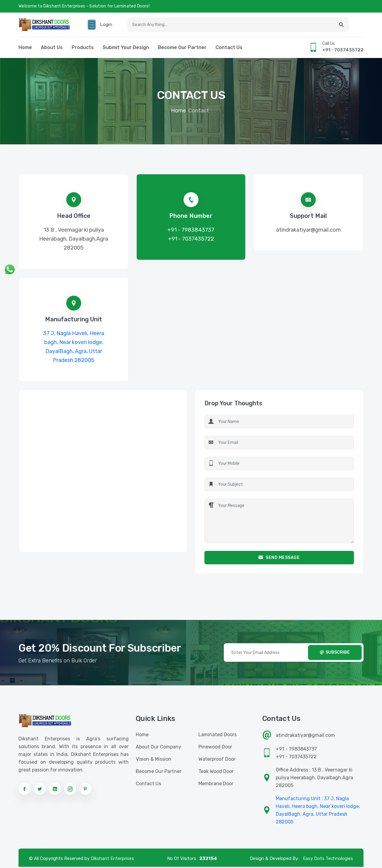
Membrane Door (216, 785)
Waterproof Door (217, 760)
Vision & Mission (154, 760)
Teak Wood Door (216, 773)
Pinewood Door (215, 748)
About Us (52, 49)
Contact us (229, 49)
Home (25, 49)
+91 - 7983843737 (191, 231)
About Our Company (158, 748)
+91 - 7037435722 (191, 240)
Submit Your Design (126, 49)
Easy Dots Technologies (328, 860)
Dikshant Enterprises (112, 860)
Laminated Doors (218, 736)
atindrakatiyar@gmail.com (308, 231)
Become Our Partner (182, 49)
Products (83, 49)
